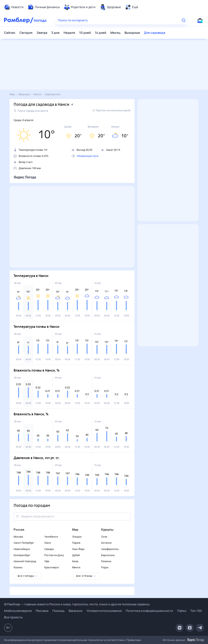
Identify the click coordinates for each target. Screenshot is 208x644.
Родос (105, 567)
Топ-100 (196, 611)
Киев (75, 561)
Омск (48, 543)
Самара (49, 549)
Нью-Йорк (78, 549)
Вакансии (76, 611)
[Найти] (184, 20)
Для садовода (155, 33)
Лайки (182, 611)
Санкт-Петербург (24, 543)
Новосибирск (22, 549)
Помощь (58, 611)
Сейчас (10, 33)
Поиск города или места (31, 111)
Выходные (132, 33)
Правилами (134, 640)
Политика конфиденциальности (149, 611)
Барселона (108, 555)
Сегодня (26, 33)
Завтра (42, 33)
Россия (19, 530)
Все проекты (13, 617)
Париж (76, 543)
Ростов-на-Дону (54, 555)
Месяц (115, 33)
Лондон (77, 537)
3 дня (55, 33)
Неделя (69, 33)
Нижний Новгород (25, 561)
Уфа (47, 561)
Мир (75, 530)
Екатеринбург (22, 555)
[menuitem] (14, 7)
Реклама (42, 611)
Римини (106, 561)
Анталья (106, 543)
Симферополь (110, 549)
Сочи (104, 537)
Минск (76, 567)
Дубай (76, 555)
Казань (18, 567)
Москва (18, 537)
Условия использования (104, 611)
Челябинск (51, 537)
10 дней (85, 33)
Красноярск (52, 567)
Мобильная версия (18, 611)
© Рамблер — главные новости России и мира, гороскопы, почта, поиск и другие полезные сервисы (77, 604)
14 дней (101, 33)
